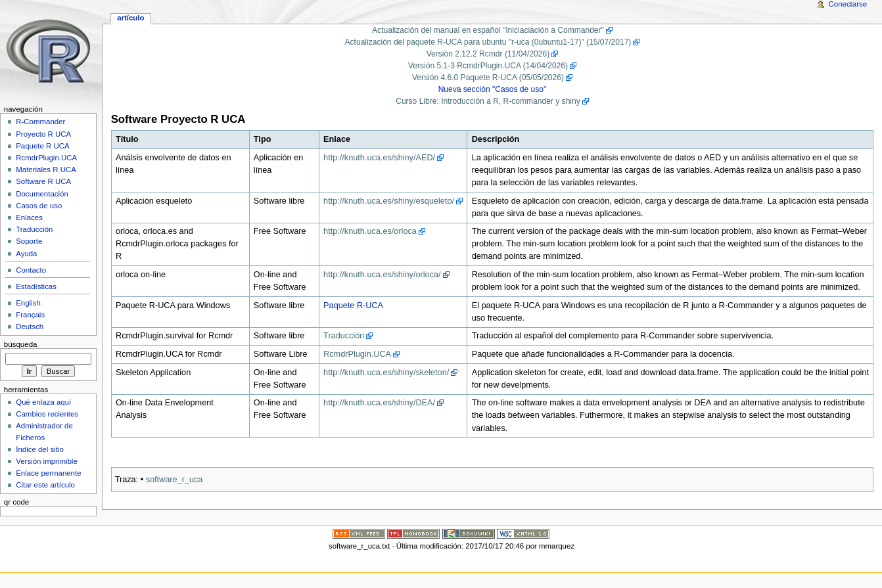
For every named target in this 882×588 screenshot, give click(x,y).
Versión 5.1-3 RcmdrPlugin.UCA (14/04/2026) (488, 66)
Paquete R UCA (43, 146)
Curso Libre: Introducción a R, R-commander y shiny (488, 101)
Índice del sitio (40, 449)
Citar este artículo (45, 485)
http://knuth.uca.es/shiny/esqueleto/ (389, 201)
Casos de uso (39, 206)
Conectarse (848, 4)
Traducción (344, 336)
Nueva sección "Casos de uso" (493, 89)
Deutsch (30, 327)
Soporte (29, 241)
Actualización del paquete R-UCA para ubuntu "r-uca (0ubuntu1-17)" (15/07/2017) (488, 42)
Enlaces (29, 217)
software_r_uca (174, 480)
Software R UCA (43, 181)
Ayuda (26, 254)
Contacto (31, 270)
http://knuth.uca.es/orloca (370, 231)
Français (30, 315)
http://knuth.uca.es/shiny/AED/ (379, 158)
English (28, 303)
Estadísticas (36, 286)
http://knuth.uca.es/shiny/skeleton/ (386, 373)
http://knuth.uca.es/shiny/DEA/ (379, 403)
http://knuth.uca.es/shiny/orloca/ (382, 275)
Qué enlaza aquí (43, 402)
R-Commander (40, 122)
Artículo (130, 18)
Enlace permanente (48, 473)
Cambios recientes (47, 414)
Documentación (42, 194)
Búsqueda (21, 344)
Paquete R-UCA (353, 305)
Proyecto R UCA (43, 134)
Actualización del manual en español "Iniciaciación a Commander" (488, 30)
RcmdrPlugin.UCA (357, 354)
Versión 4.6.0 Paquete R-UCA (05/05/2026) (488, 78)
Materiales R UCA (46, 170)
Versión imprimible (47, 461)
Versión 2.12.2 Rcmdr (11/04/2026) (488, 54)
